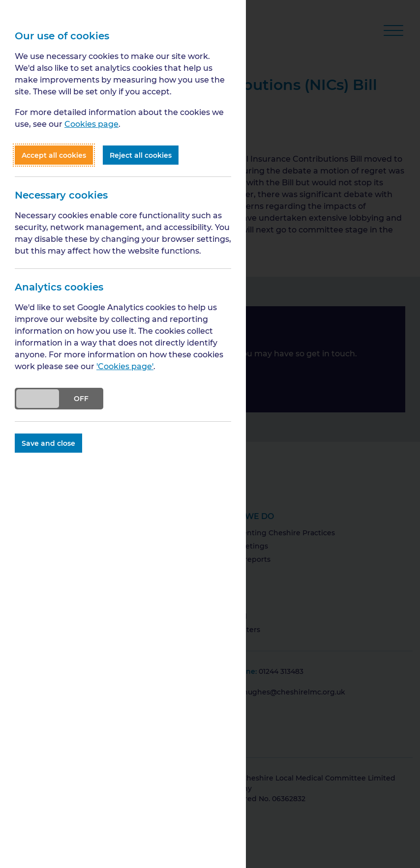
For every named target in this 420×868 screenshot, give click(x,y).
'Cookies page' (125, 366)
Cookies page (91, 124)
